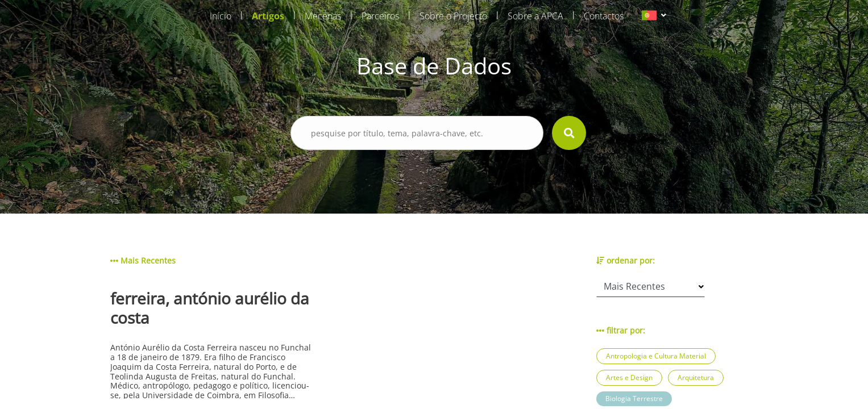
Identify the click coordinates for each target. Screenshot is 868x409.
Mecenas (323, 16)
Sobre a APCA (535, 16)
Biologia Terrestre (634, 398)
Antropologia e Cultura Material (656, 356)
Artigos (268, 16)
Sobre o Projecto (453, 16)
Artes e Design (629, 377)
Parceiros (380, 16)
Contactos (604, 16)
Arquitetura (696, 377)
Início (221, 16)
